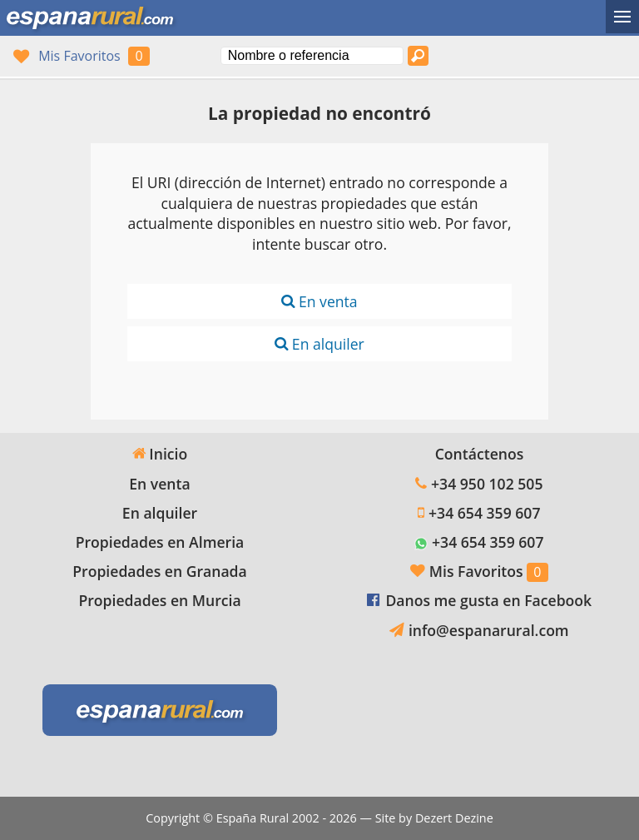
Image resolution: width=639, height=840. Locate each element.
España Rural (253, 818)
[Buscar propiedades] (419, 56)
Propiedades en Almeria (160, 542)
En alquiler (319, 344)
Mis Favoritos (79, 56)
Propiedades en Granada (160, 571)
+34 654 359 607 (484, 513)
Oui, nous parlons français (575, 57)
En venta (319, 301)
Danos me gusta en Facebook (488, 600)
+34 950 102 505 (487, 484)
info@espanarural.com (489, 630)
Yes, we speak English (512, 57)
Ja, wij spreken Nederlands (607, 57)
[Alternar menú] (622, 17)
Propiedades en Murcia (159, 600)
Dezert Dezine (454, 818)
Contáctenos (480, 454)
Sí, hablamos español (543, 57)
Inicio (160, 454)
